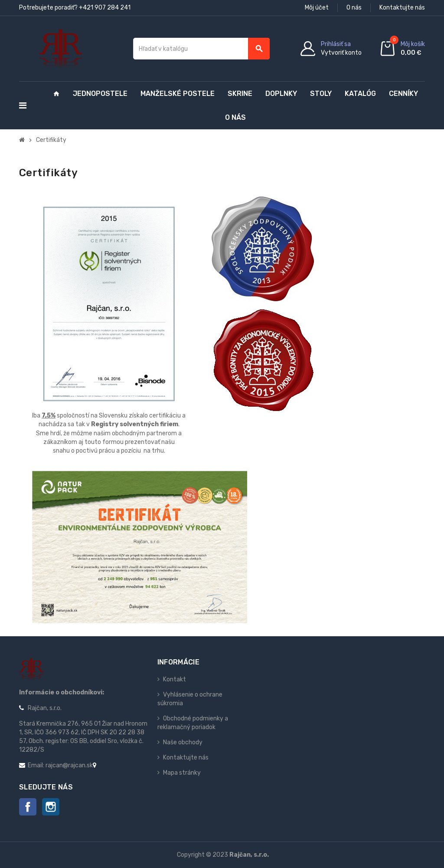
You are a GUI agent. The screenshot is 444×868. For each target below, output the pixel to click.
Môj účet (317, 8)
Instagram (51, 807)
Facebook (28, 807)
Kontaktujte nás (402, 8)
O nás (354, 8)
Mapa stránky (182, 773)
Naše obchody (183, 742)
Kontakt (175, 679)
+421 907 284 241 (105, 8)
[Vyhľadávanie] (202, 49)
